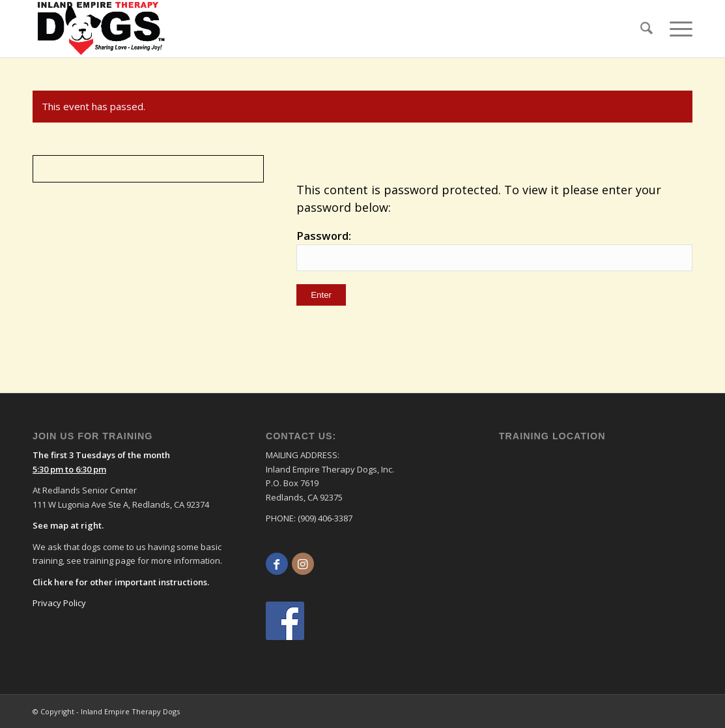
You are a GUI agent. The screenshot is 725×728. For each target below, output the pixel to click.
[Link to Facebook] (277, 564)
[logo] (101, 29)
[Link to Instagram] (303, 564)
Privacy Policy (59, 603)
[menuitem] (647, 29)
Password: (494, 250)
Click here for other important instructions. (121, 582)
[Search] (647, 29)
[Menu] (677, 29)
